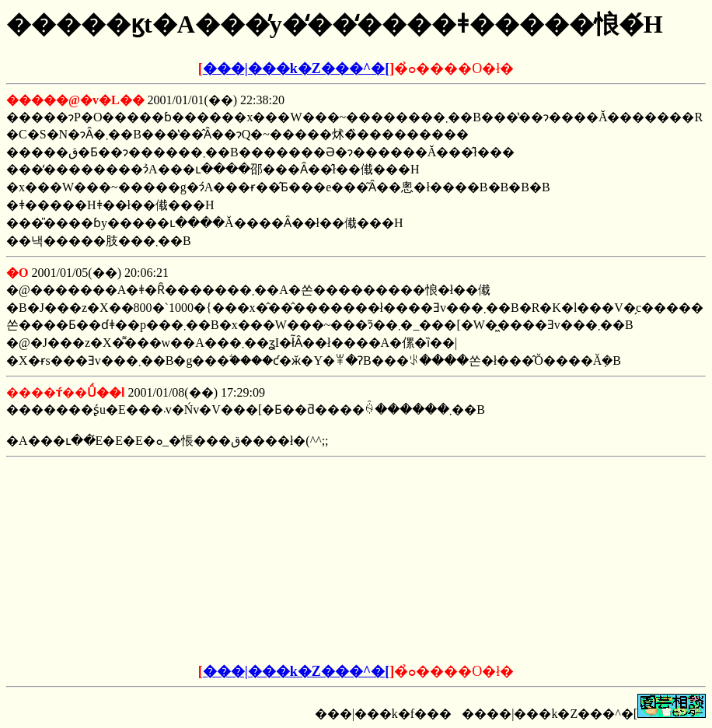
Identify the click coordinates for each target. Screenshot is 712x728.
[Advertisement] (238, 561)
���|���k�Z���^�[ (296, 68)
